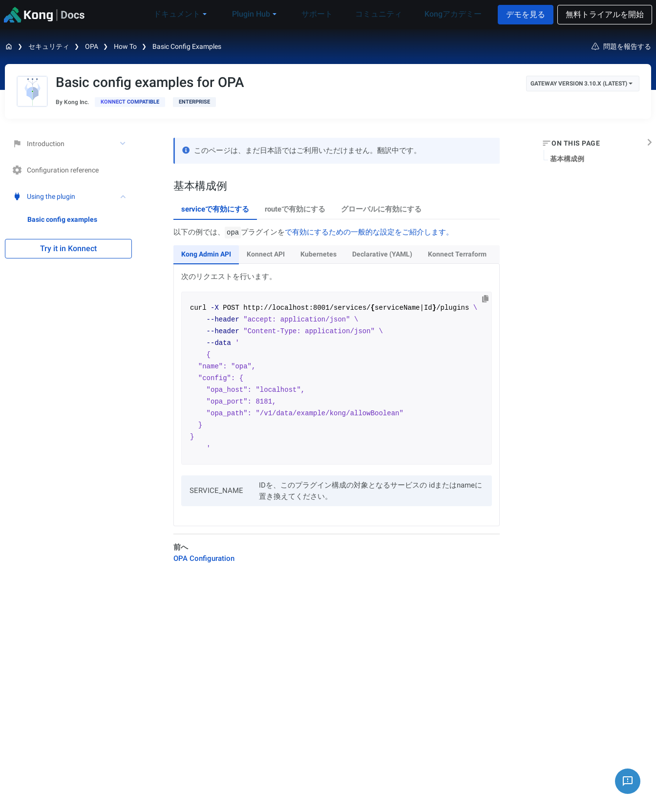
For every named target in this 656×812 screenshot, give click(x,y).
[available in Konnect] (130, 102)
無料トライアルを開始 (605, 14)
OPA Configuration (204, 558)
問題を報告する (621, 46)
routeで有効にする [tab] (295, 209)
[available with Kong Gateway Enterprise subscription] (194, 102)
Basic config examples (187, 46)
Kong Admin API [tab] (206, 254)
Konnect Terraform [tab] (457, 254)
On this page (576, 143)
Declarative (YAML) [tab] (382, 254)
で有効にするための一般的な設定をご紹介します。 (369, 232)
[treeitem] (80, 219)
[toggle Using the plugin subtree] (124, 196)
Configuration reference (55, 170)
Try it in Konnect (68, 248)
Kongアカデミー (451, 14)
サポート (330, 14)
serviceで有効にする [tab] (215, 209)
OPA (92, 46)
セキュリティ (49, 46)
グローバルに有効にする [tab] (381, 209)
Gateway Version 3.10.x (582, 84)
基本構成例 (567, 159)
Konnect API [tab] (266, 254)
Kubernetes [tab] (318, 254)
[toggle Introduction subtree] (124, 144)
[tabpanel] (337, 377)
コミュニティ (384, 14)
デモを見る (526, 14)
